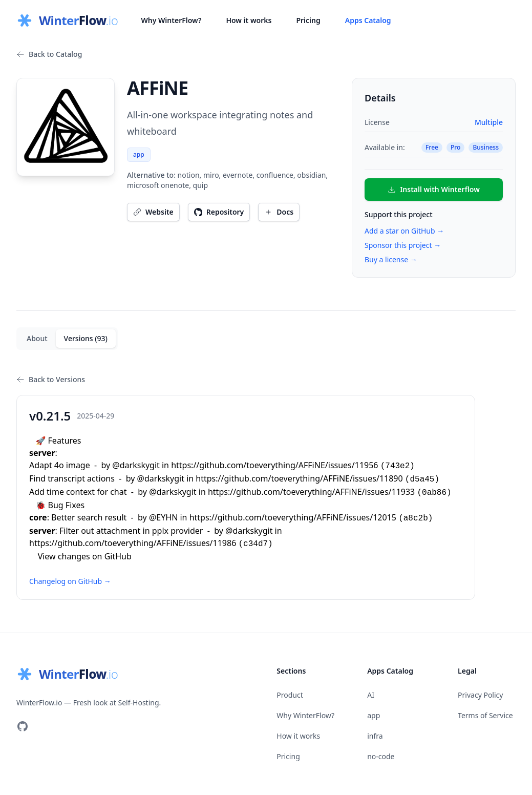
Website (153, 212)
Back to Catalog (49, 54)
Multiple (489, 122)
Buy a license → (391, 259)
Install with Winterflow (434, 189)
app (139, 154)
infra (375, 736)
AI (371, 695)
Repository (219, 212)
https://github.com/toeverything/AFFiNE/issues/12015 (293, 517)
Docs (279, 212)
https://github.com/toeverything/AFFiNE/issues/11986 (133, 543)
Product (290, 695)
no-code (381, 756)
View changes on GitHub (85, 556)
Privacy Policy (480, 695)
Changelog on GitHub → (70, 581)
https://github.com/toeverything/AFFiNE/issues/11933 (311, 492)
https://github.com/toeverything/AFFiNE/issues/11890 (299, 478)
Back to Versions (51, 379)
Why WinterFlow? (171, 20)
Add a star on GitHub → (404, 231)
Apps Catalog (368, 20)
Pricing (308, 20)
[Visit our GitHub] (23, 726)
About (37, 338)
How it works (249, 20)
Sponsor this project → (403, 245)
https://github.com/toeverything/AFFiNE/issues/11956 (274, 465)
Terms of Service (485, 715)
